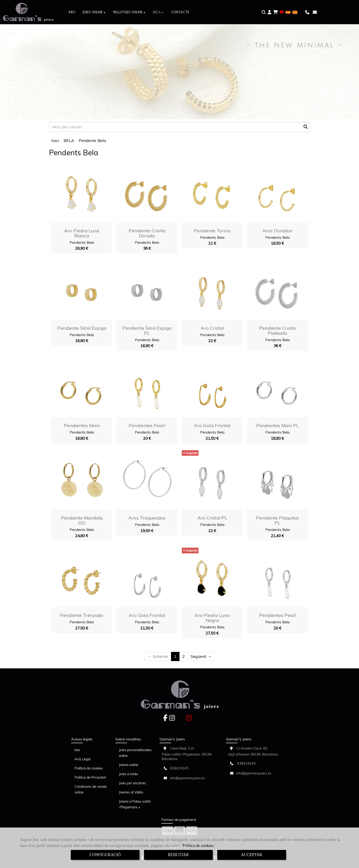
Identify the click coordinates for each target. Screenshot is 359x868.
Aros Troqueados (147, 518)
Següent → (201, 656)
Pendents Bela (82, 242)
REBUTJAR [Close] (178, 855)
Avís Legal (83, 759)
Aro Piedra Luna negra (212, 618)
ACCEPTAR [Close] (252, 855)
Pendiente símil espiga (82, 328)
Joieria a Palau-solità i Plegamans (135, 804)
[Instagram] (172, 719)
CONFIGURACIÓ (105, 855)
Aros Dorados (277, 231)
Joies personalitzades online (135, 753)
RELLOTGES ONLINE (129, 12)
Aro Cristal (212, 328)
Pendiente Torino (212, 231)
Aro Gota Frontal (212, 425)
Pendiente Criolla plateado (277, 331)
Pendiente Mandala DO (82, 520)
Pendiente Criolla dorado (147, 233)
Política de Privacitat (90, 777)
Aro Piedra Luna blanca (82, 233)
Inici (77, 750)
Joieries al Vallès (131, 792)
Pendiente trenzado (82, 615)
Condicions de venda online (91, 789)
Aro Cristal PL (212, 518)
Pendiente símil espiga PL (147, 331)
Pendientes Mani (82, 425)
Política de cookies (198, 846)
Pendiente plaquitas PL (277, 520)
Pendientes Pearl (147, 425)
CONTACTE (180, 12)
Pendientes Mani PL (277, 425)
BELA (159, 12)
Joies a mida (128, 774)
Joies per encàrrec (132, 783)
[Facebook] (165, 719)
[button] (269, 12)
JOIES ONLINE (94, 12)
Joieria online (129, 765)
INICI (72, 12)
